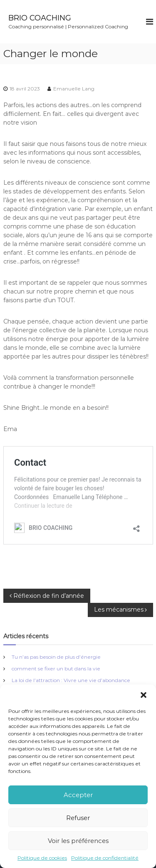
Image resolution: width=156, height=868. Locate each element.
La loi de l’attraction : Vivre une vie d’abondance (71, 680)
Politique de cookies (42, 858)
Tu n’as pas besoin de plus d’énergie (56, 657)
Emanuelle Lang (74, 89)
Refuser (78, 818)
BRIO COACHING (40, 18)
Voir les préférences (78, 841)
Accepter (78, 795)
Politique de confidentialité (105, 858)
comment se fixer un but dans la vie (56, 669)
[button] (144, 695)
